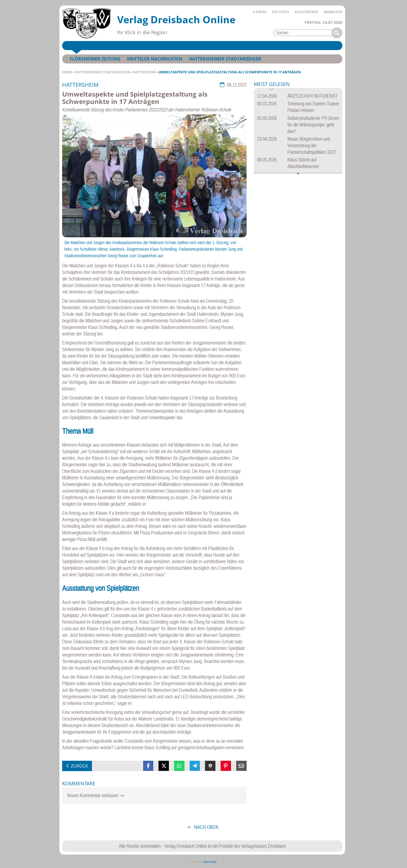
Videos (126, 45)
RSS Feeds (281, 12)
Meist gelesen (272, 84)
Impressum (266, 45)
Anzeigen (235, 45)
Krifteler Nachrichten (155, 59)
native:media (210, 862)
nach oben (206, 827)
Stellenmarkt (201, 45)
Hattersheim (144, 72)
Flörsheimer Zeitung (95, 59)
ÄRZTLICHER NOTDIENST (313, 96)
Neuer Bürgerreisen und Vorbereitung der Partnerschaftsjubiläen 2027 (312, 145)
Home (67, 72)
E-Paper (260, 12)
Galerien (101, 45)
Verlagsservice (159, 45)
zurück (80, 766)
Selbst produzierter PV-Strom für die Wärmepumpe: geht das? (313, 125)
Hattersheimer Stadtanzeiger (102, 72)
